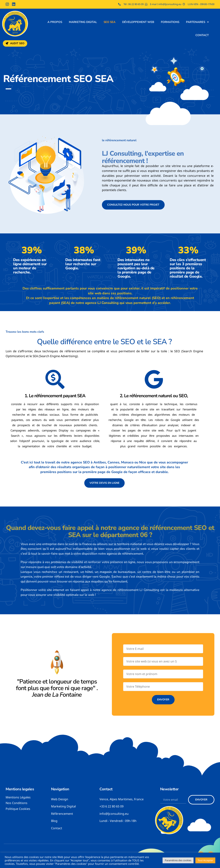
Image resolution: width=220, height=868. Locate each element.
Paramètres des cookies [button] (178, 860)
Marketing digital (83, 22)
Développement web (138, 22)
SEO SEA (110, 22)
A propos (55, 22)
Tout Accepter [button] (205, 860)
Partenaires (197, 22)
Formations (170, 22)
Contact (202, 35)
